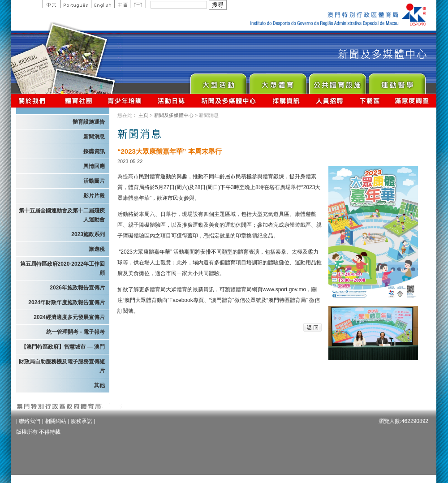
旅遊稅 (97, 249)
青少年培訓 (125, 101)
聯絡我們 (30, 421)
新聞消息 (94, 137)
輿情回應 (94, 166)
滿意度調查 (412, 101)
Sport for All (278, 81)
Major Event (218, 81)
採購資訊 (286, 101)
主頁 (122, 4)
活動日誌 (172, 101)
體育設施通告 (89, 122)
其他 (99, 385)
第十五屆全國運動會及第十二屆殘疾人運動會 (62, 215)
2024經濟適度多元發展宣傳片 (69, 317)
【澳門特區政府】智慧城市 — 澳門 (63, 347)
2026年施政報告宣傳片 (77, 288)
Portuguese (75, 4)
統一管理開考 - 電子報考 (75, 332)
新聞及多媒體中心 (229, 101)
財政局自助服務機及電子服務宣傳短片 (62, 366)
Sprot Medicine (397, 81)
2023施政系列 (88, 234)
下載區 (369, 101)
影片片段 (94, 196)
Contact (138, 4)
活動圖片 (94, 181)
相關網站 (56, 421)
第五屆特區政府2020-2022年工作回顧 (62, 268)
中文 (51, 4)
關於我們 (34, 101)
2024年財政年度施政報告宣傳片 (67, 302)
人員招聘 (330, 101)
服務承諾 (82, 421)
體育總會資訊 (78, 101)
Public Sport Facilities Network (337, 81)
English (103, 4)
